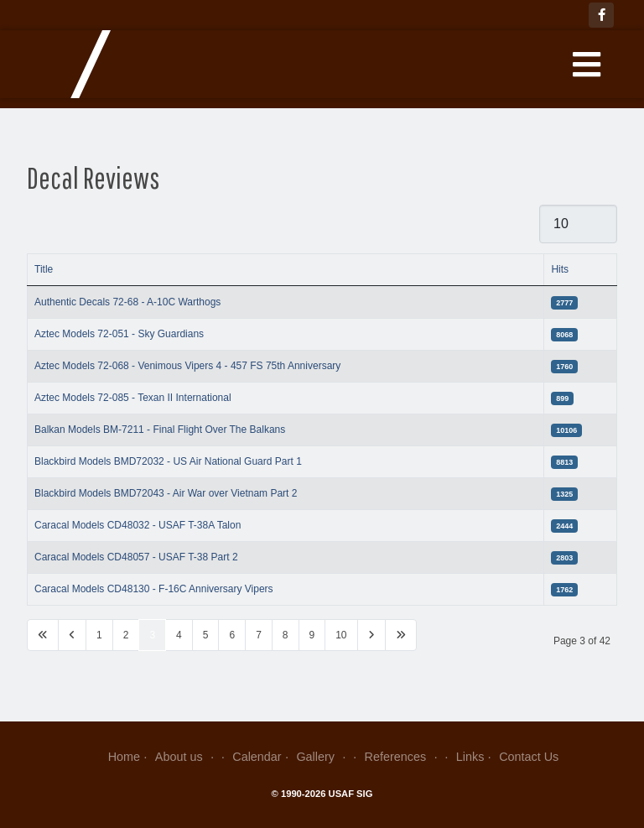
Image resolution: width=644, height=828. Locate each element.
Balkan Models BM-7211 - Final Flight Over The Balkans (160, 430)
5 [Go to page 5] (206, 635)
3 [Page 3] (152, 635)
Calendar (257, 757)
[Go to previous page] (72, 635)
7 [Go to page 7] (259, 635)
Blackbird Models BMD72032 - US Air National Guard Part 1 (168, 461)
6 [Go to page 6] (232, 635)
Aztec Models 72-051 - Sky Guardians (119, 334)
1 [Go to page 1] (99, 635)
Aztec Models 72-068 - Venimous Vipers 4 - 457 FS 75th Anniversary (187, 366)
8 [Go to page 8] (286, 635)
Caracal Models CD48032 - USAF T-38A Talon (138, 525)
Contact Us (529, 757)
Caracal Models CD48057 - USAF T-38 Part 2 (136, 557)
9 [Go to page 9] (312, 635)
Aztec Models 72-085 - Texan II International (133, 398)
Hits (560, 269)
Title (44, 269)
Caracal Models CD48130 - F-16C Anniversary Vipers (154, 589)
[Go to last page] (401, 635)
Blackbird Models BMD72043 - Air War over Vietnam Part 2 (166, 493)
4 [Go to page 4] (179, 635)
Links (470, 757)
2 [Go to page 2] (126, 635)
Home (124, 757)
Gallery (322, 757)
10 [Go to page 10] (341, 635)
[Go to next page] (371, 635)
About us (187, 757)
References (403, 757)
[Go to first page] (43, 635)
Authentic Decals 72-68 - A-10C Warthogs (127, 302)
